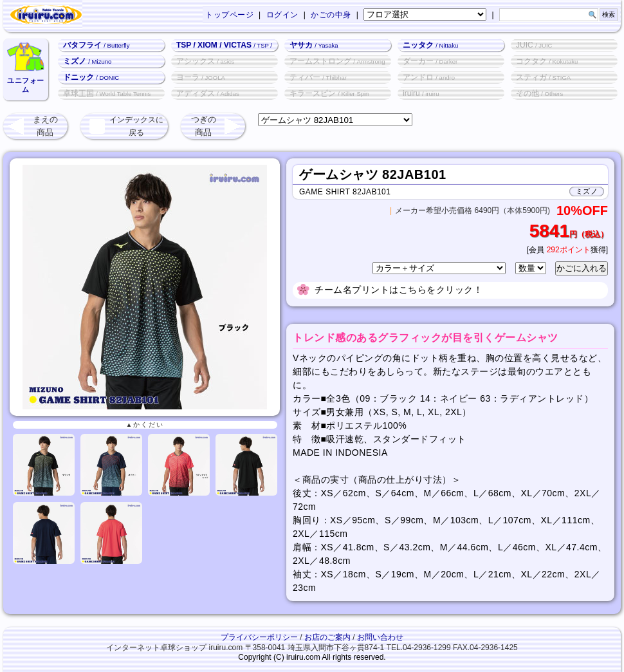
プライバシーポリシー (259, 637)
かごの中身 (331, 15)
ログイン (282, 15)
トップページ (229, 15)
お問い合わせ (380, 637)
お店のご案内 (327, 637)
